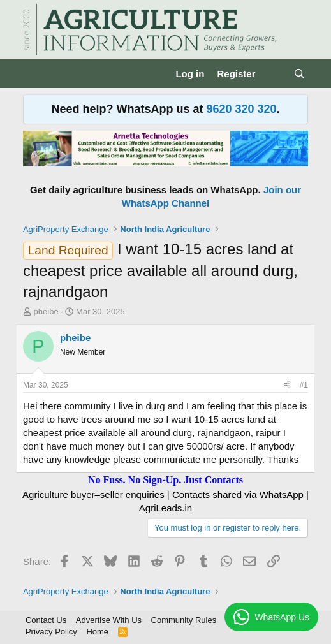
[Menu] (34, 74)
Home (97, 632)
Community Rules (184, 620)
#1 (304, 385)
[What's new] (274, 74)
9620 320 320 (241, 109)
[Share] (287, 385)
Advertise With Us (109, 620)
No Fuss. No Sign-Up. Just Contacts (165, 480)
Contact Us (46, 620)
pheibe (46, 311)
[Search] (299, 74)
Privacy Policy (51, 632)
